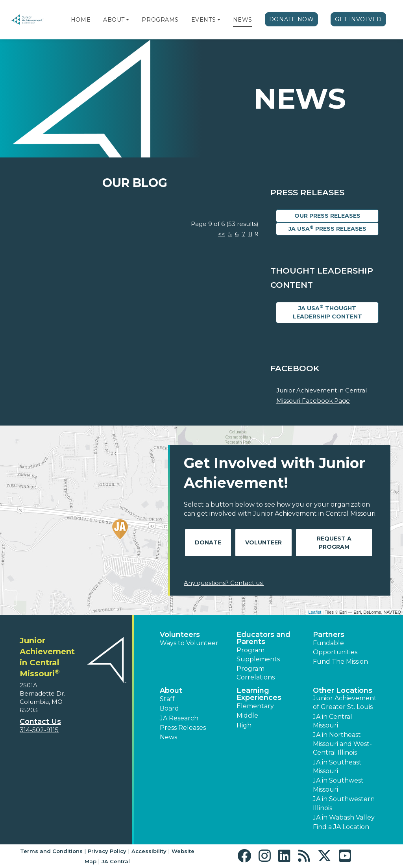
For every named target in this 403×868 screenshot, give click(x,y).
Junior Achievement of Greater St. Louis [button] (345, 702)
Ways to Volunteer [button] (189, 643)
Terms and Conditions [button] (51, 851)
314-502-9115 (39, 730)
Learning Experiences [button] (259, 694)
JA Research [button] (179, 718)
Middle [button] (247, 715)
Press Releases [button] (183, 728)
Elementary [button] (255, 706)
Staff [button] (167, 699)
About (114, 20)
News (243, 20)
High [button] (244, 725)
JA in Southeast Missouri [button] (337, 767)
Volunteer (263, 542)
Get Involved (358, 19)
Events (203, 20)
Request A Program (334, 543)
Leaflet (315, 612)
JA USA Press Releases (327, 229)
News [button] (168, 737)
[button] (128, 20)
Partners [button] (329, 635)
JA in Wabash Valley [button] (344, 817)
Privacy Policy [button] (107, 851)
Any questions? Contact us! (224, 583)
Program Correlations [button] (256, 673)
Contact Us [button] (40, 722)
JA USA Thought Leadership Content (327, 312)
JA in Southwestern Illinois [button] (344, 803)
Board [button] (169, 708)
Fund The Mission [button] (340, 662)
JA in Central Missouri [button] (333, 721)
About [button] (171, 690)
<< (222, 234)
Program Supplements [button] (258, 654)
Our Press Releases (327, 216)
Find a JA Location (341, 827)
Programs (160, 20)
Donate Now (292, 19)
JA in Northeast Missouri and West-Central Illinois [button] (342, 744)
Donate (208, 542)
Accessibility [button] (149, 851)
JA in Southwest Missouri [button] (338, 785)
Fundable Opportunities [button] (335, 647)
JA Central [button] (116, 861)
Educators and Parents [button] (263, 638)
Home (81, 20)
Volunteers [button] (180, 635)
